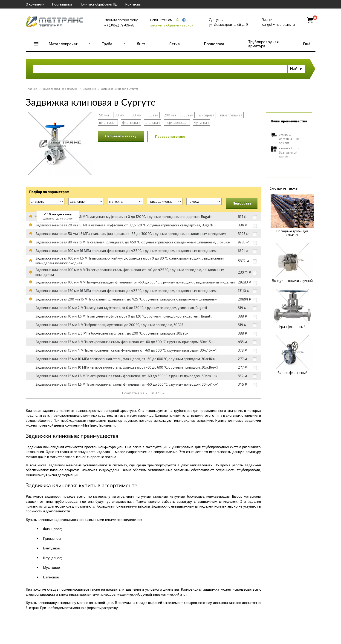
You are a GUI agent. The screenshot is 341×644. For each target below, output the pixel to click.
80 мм (120, 115)
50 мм (104, 115)
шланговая (108, 122)
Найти (296, 68)
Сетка (175, 44)
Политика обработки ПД (98, 4)
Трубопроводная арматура (263, 44)
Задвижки (90, 89)
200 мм (170, 115)
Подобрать (242, 203)
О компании (35, 4)
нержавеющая (177, 122)
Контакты (133, 4)
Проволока (214, 44)
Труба (107, 44)
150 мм (153, 115)
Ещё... (308, 44)
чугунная (201, 122)
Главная (32, 89)
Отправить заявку (121, 136)
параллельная (231, 115)
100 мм (136, 115)
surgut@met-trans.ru (278, 24)
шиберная (207, 115)
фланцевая (131, 122)
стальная (153, 122)
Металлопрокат (63, 44)
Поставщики (62, 4)
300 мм (187, 115)
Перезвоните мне (170, 136)
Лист (141, 44)
